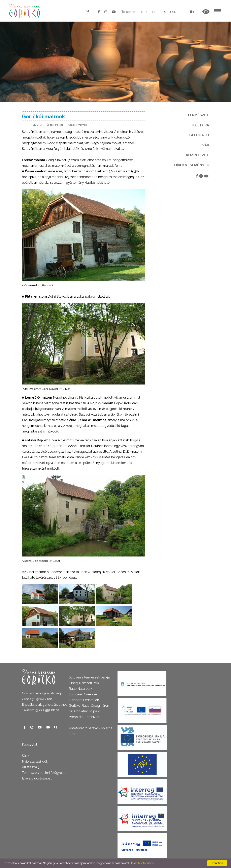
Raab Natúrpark (80, 689)
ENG (154, 12)
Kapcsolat (30, 745)
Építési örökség (55, 125)
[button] (206, 12)
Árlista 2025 (31, 767)
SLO (144, 12)
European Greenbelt (84, 694)
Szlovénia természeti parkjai (90, 677)
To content (129, 12)
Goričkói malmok (77, 125)
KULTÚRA (36, 125)
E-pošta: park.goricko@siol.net (44, 705)
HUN (173, 12)
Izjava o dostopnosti (37, 778)
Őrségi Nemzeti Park (84, 683)
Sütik (26, 756)
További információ (142, 863)
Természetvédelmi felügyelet (44, 773)
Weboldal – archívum (85, 717)
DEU (163, 12)
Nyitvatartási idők (35, 761)
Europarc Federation (84, 700)
